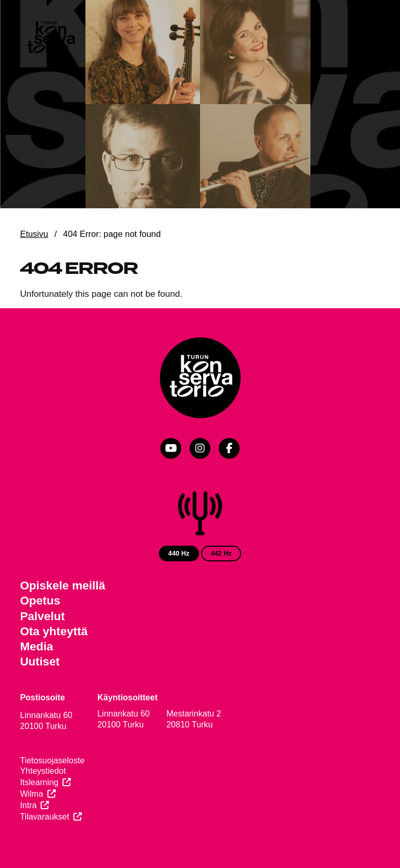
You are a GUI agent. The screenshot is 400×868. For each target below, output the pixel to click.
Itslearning (39, 782)
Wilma (31, 794)
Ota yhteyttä (54, 631)
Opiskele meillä (63, 586)
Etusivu (34, 234)
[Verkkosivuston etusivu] (51, 39)
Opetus (40, 601)
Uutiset (40, 662)
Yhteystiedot (43, 771)
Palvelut (42, 616)
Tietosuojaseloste (52, 760)
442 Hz (221, 553)
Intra (28, 805)
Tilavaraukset (45, 817)
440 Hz (179, 553)
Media (36, 646)
